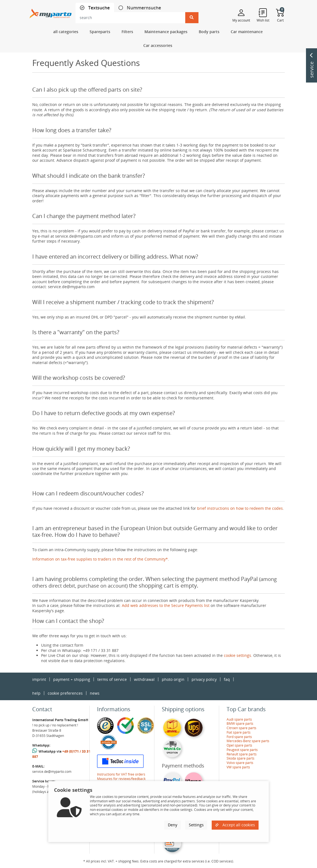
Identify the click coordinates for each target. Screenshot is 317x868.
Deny (173, 825)
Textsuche (98, 8)
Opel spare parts (239, 745)
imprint (39, 679)
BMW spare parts (240, 724)
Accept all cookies (235, 825)
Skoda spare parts (241, 758)
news (95, 693)
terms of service (112, 679)
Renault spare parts (242, 754)
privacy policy (204, 679)
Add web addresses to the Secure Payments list (166, 605)
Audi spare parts (239, 719)
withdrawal (144, 679)
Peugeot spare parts (242, 750)
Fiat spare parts (239, 732)
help (36, 693)
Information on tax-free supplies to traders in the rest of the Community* (100, 559)
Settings (196, 825)
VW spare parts (238, 767)
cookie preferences (65, 693)
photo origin (173, 679)
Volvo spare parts (240, 763)
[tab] (95, 8)
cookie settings (237, 655)
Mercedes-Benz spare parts (248, 741)
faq (227, 679)
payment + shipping (72, 679)
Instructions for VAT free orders (121, 774)
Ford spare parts (239, 737)
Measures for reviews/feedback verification (121, 781)
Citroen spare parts (241, 728)
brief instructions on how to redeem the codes (240, 508)
